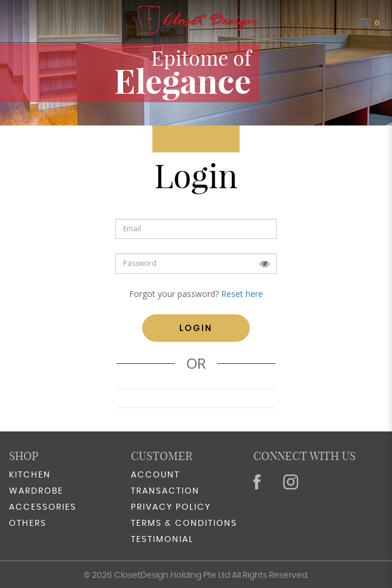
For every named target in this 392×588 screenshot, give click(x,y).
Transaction (165, 491)
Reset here (242, 294)
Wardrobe (36, 491)
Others (28, 523)
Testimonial (162, 540)
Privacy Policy (171, 507)
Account (155, 475)
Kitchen (30, 475)
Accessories (43, 507)
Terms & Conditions (184, 523)
